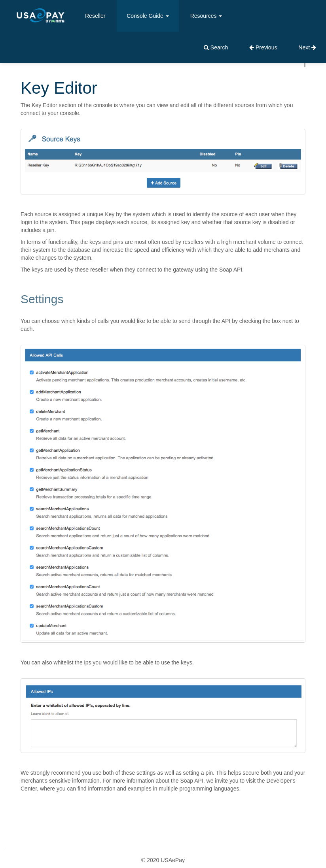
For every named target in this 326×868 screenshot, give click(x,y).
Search (216, 47)
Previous (263, 47)
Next (307, 47)
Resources (206, 16)
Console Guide (148, 16)
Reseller (95, 16)
